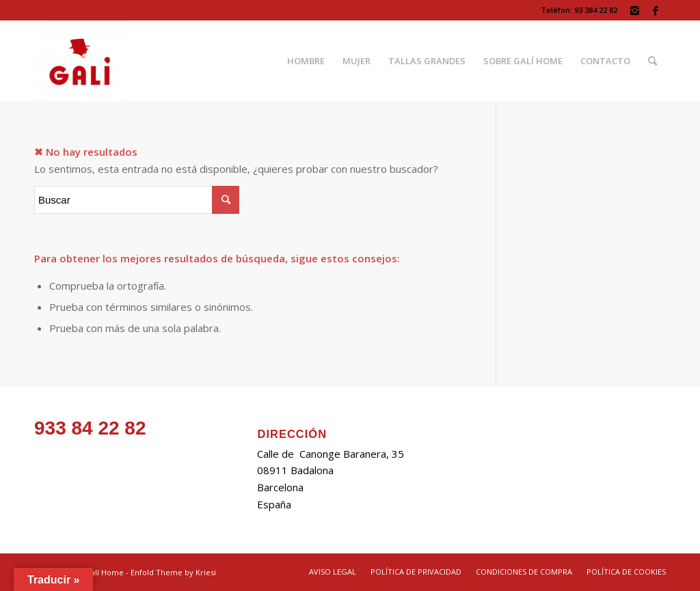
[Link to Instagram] (635, 10)
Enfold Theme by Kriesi (173, 572)
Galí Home (104, 572)
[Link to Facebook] (656, 10)
